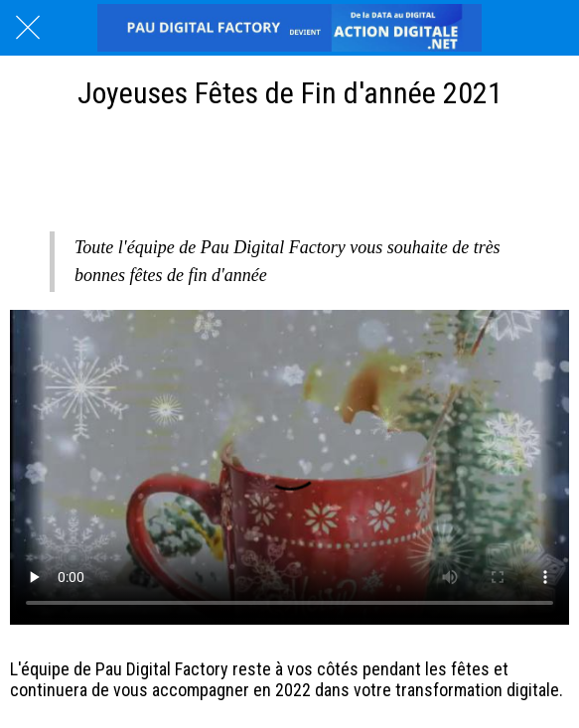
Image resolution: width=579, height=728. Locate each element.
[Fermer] (28, 28)
